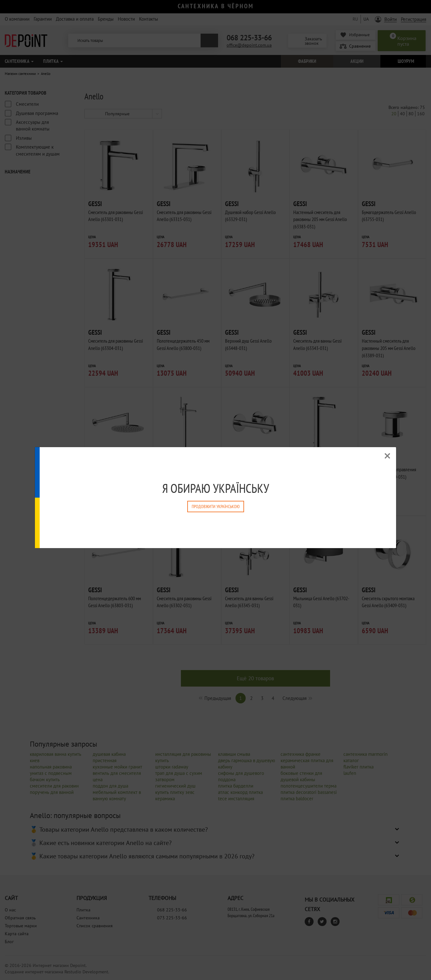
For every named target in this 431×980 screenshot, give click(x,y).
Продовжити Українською (216, 507)
